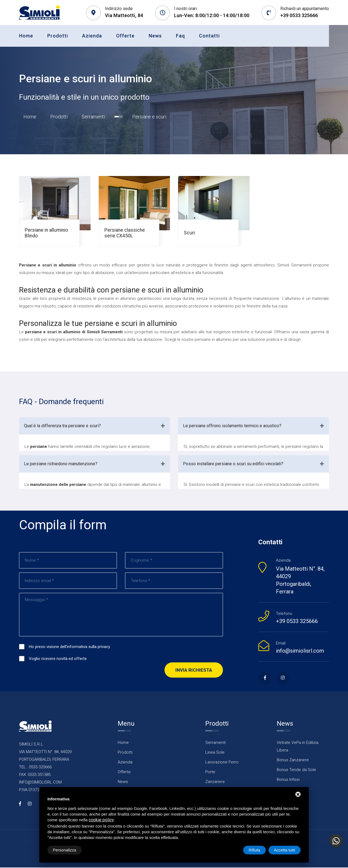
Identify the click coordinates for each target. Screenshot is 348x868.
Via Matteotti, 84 (124, 15)
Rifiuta (255, 850)
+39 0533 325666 (299, 15)
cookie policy (101, 820)
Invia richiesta (194, 671)
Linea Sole (215, 753)
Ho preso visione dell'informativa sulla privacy (69, 647)
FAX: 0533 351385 (35, 775)
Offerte (125, 36)
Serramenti (93, 117)
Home (26, 36)
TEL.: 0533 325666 (35, 768)
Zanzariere (215, 782)
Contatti (209, 36)
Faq (180, 36)
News (155, 36)
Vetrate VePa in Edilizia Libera (298, 747)
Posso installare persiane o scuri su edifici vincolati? (233, 464)
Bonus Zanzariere (293, 760)
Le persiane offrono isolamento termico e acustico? (232, 426)
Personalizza (65, 850)
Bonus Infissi (288, 780)
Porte (210, 772)
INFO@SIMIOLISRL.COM (40, 783)
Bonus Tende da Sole (296, 770)
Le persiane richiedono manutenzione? (61, 464)
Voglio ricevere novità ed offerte (58, 659)
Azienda (92, 36)
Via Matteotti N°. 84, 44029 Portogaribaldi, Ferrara (300, 581)
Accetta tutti (284, 850)
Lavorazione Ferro (222, 763)
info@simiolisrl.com (300, 651)
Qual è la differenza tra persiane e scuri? (62, 426)
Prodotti (58, 36)
